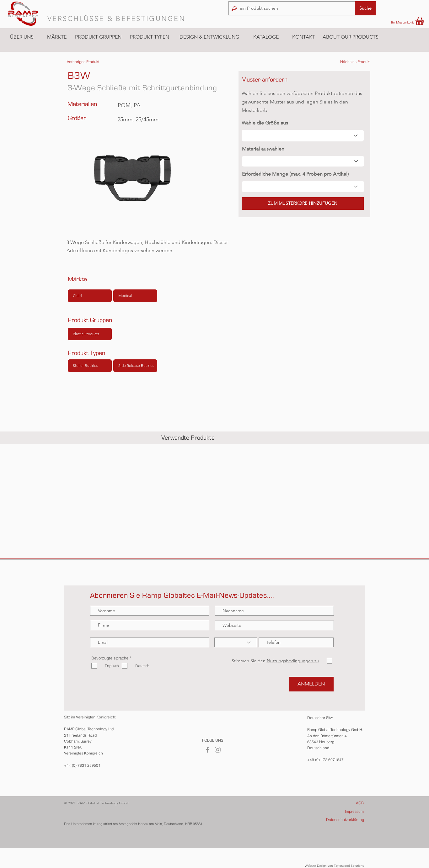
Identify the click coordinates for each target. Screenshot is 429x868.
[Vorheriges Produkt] (83, 62)
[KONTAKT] (303, 37)
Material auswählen (263, 149)
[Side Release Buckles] (135, 366)
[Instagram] (218, 750)
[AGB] (337, 803)
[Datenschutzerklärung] (337, 820)
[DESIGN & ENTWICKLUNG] (209, 37)
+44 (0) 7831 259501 (82, 765)
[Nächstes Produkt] (355, 62)
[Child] (90, 296)
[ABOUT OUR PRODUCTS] (351, 37)
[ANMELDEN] (311, 684)
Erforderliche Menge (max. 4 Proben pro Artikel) (295, 174)
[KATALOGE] (266, 37)
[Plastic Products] (90, 334)
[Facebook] (208, 750)
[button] (57, 37)
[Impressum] (337, 812)
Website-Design (316, 866)
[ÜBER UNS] (22, 37)
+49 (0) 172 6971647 (325, 760)
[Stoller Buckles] (90, 366)
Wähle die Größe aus (265, 123)
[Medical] (135, 296)
